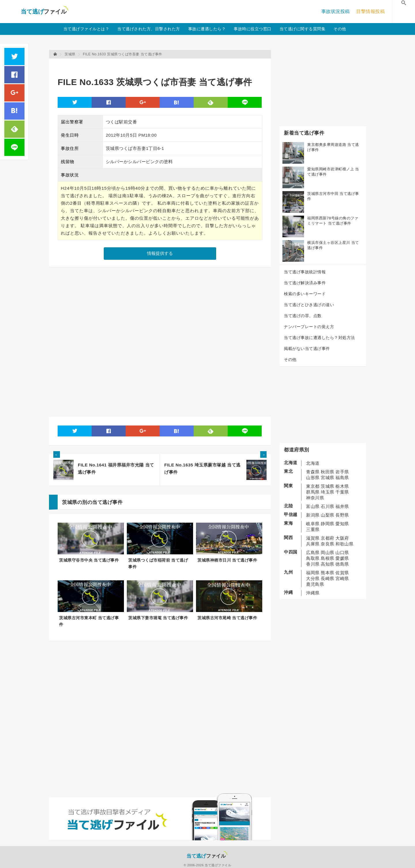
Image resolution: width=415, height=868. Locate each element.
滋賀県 (313, 538)
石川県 (328, 506)
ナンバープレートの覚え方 (309, 327)
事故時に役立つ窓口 (253, 29)
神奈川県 (315, 498)
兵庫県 (313, 544)
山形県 (313, 478)
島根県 (328, 558)
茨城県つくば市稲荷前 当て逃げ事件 (158, 563)
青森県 (313, 472)
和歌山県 (344, 544)
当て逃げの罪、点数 (303, 316)
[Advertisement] (163, 65)
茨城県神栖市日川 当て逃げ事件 (227, 560)
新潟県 (313, 515)
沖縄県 (313, 593)
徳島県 (342, 564)
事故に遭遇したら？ (207, 29)
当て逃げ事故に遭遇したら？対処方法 (319, 338)
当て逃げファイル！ (45, 12)
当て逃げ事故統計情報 (305, 272)
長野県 (342, 515)
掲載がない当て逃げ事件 (307, 349)
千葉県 (342, 492)
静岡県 (328, 524)
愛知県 (342, 524)
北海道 (313, 463)
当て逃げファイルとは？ (86, 29)
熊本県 (328, 573)
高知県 (328, 564)
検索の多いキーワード (305, 294)
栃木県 (342, 486)
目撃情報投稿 (370, 11)
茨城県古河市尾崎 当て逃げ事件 (227, 618)
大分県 (313, 578)
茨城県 (328, 486)
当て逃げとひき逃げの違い (309, 305)
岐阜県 (313, 524)
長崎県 (328, 578)
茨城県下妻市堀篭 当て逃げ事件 (158, 618)
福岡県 (313, 573)
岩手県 (342, 472)
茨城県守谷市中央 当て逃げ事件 (89, 560)
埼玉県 (328, 492)
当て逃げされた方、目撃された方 (149, 29)
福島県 (342, 478)
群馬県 (313, 492)
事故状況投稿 (336, 11)
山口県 (342, 552)
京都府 (328, 538)
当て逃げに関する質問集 (303, 29)
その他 (340, 29)
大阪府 (342, 538)
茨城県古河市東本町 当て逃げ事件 (89, 621)
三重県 (313, 529)
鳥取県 (313, 558)
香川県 (313, 564)
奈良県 (328, 544)
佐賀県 (342, 573)
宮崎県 (342, 578)
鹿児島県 (315, 584)
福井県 (342, 506)
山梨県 (328, 515)
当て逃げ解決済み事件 (305, 283)
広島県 (313, 552)
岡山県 (328, 552)
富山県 (313, 506)
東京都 (313, 486)
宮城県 (328, 478)
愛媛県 (342, 558)
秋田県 (328, 472)
